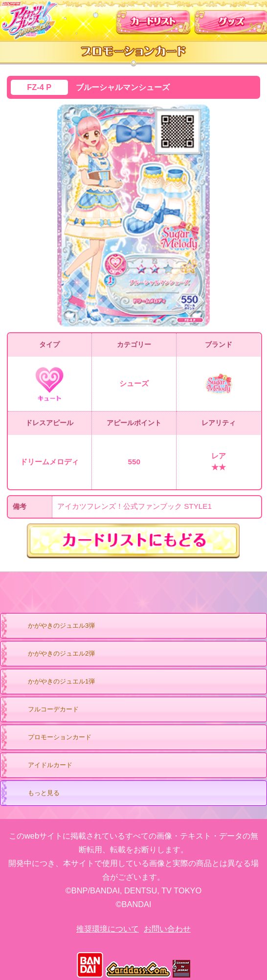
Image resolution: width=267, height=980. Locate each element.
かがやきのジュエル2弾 (52, 654)
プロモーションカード (50, 738)
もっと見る (34, 794)
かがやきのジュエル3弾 (52, 626)
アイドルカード (41, 766)
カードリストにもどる (134, 541)
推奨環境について (108, 929)
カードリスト (153, 19)
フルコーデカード (53, 709)
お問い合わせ (167, 929)
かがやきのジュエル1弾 (52, 682)
